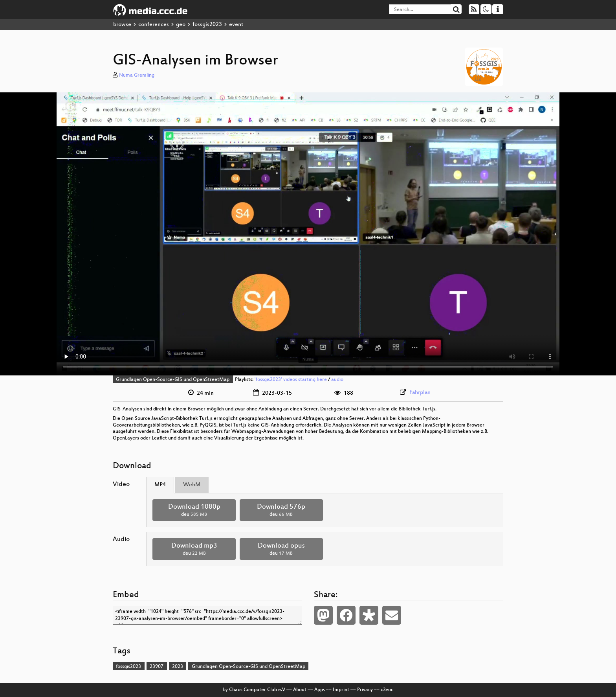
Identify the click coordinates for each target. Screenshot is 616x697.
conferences (154, 25)
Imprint (341, 690)
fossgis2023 (207, 25)
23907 (157, 667)
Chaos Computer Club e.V (257, 690)
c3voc (387, 690)
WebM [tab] (192, 485)
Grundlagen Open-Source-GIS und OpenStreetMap (173, 380)
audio (337, 380)
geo (181, 25)
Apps (320, 690)
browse (122, 25)
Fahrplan (420, 393)
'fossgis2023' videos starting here (291, 380)
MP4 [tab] (160, 485)
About (300, 690)
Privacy (365, 690)
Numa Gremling (137, 75)
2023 (178, 667)
